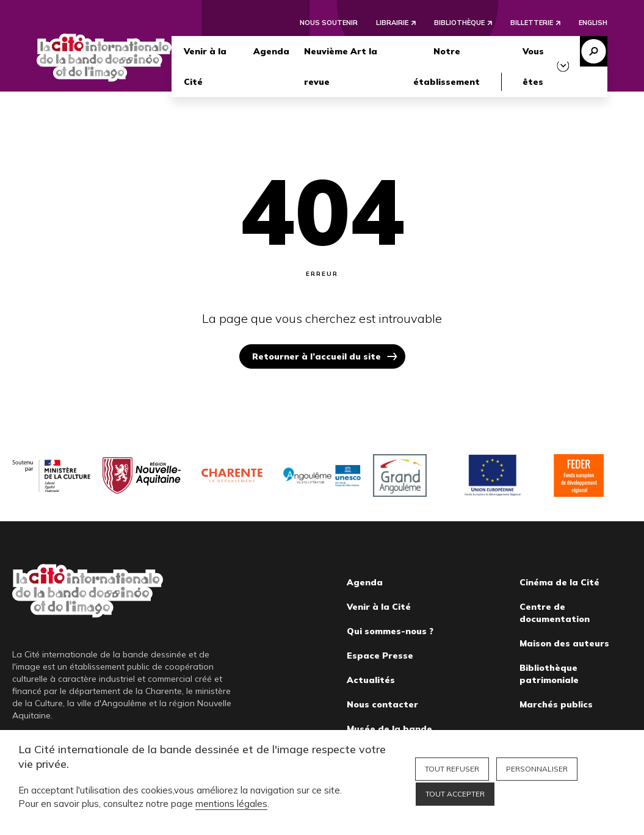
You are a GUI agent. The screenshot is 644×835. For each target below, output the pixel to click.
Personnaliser (537, 769)
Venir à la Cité (205, 67)
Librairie (392, 23)
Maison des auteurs (564, 643)
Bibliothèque (459, 23)
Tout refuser (452, 769)
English (593, 23)
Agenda (271, 51)
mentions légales (231, 804)
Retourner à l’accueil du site (317, 356)
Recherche (594, 51)
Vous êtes (533, 67)
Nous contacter (382, 704)
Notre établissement (447, 67)
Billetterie (532, 23)
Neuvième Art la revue (341, 67)
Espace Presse (380, 656)
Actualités (371, 680)
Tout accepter (455, 794)
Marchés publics (556, 704)
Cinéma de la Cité (559, 582)
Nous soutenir (329, 23)
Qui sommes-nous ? (390, 631)
